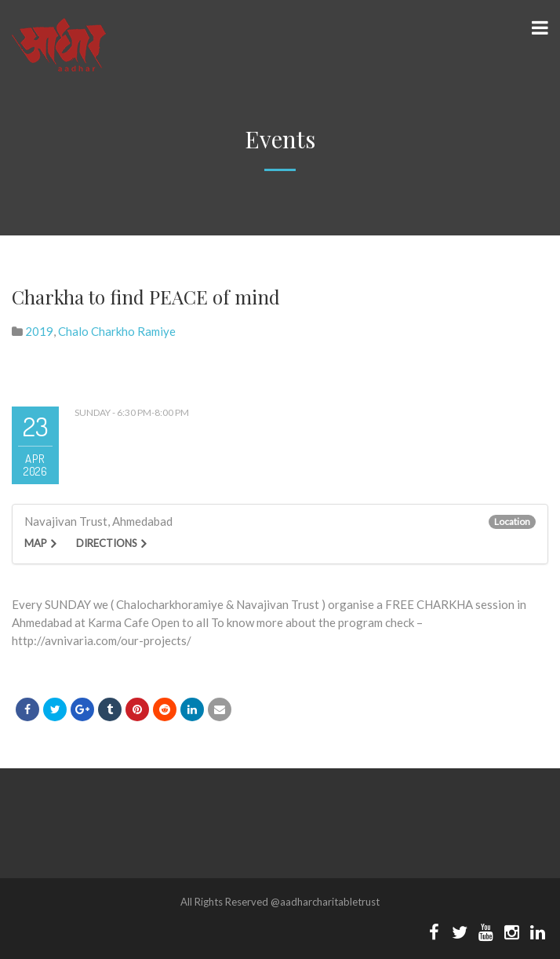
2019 (39, 331)
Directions (107, 543)
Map (36, 543)
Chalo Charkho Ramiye (117, 331)
